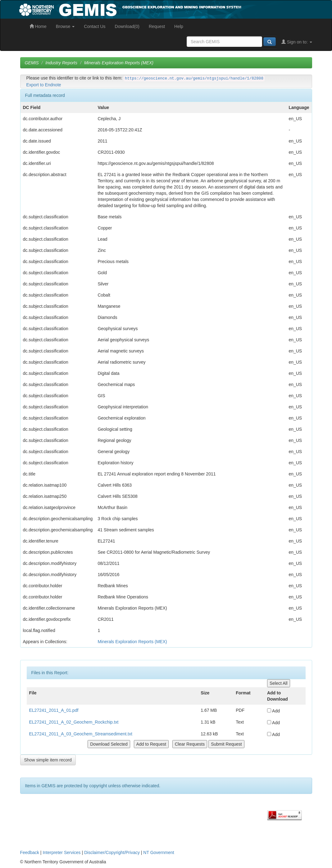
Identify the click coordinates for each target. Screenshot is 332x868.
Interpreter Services (61, 852)
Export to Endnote (44, 85)
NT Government (159, 852)
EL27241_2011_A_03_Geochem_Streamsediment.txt (81, 734)
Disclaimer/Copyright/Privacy (112, 852)
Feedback (30, 852)
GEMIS (32, 63)
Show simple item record (48, 760)
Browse (65, 26)
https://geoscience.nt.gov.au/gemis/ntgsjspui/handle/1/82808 (194, 79)
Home (38, 26)
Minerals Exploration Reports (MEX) (119, 63)
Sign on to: (297, 42)
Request (157, 26)
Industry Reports (61, 63)
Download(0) (127, 26)
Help (179, 26)
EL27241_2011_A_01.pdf (54, 710)
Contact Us (95, 26)
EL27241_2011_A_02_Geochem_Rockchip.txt (74, 722)
